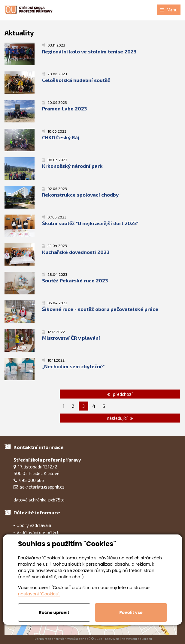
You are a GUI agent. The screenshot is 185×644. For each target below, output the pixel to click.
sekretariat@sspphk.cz (42, 487)
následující (120, 418)
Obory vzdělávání (34, 525)
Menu (169, 10)
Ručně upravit (54, 612)
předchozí (120, 394)
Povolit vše (131, 612)
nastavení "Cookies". (39, 594)
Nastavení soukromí (137, 639)
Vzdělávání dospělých (38, 532)
